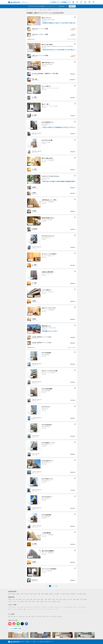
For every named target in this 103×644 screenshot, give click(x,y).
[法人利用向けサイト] (40, 635)
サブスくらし (25, 2)
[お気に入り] (81, 2)
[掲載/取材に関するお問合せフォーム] (85, 635)
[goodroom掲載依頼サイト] (63, 635)
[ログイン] (89, 2)
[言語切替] (73, 2)
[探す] (77, 2)
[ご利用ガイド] (85, 2)
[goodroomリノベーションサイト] (18, 635)
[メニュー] (93, 2)
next (56, 586)
